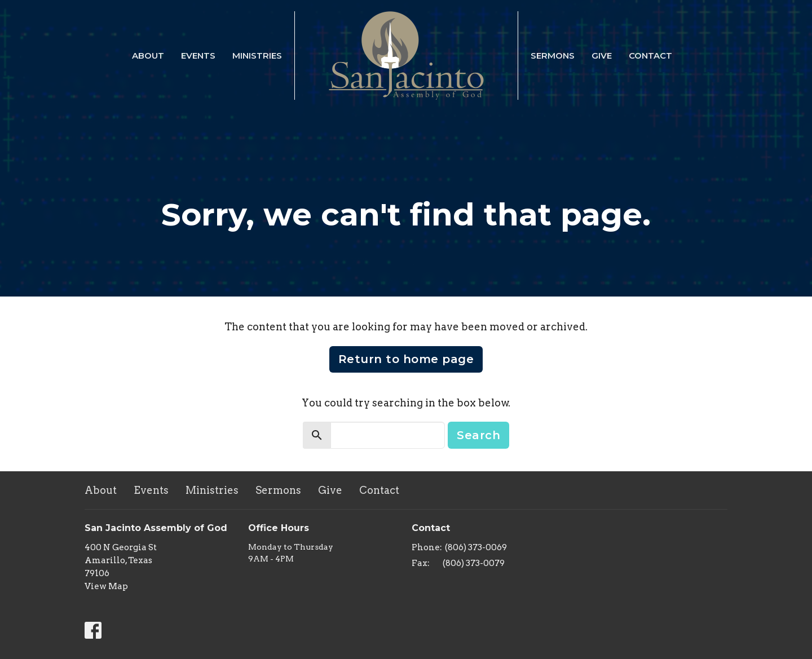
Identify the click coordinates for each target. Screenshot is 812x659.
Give (602, 56)
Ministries (257, 56)
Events (198, 56)
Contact (650, 56)
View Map (106, 586)
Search (478, 435)
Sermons (553, 56)
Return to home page (406, 359)
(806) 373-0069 (476, 547)
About (148, 56)
